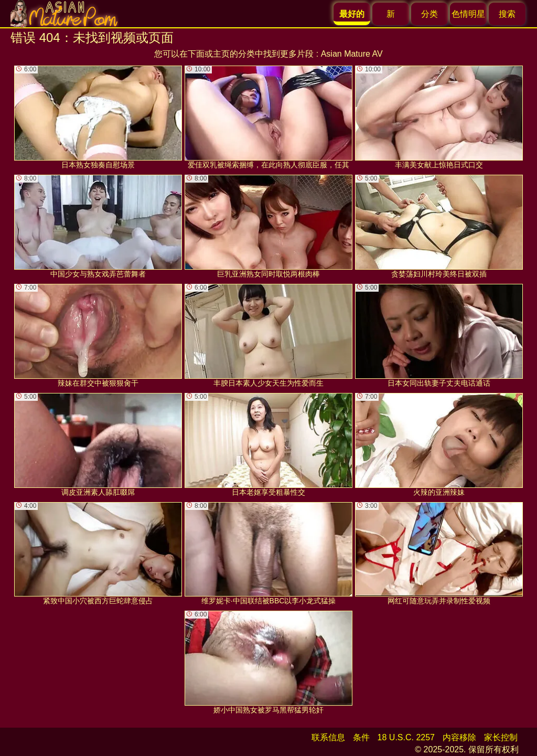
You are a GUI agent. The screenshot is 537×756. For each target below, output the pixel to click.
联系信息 (328, 737)
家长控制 (501, 737)
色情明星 (468, 14)
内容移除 (459, 737)
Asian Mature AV (352, 54)
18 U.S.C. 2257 (406, 737)
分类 (429, 14)
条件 (361, 737)
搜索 (507, 14)
